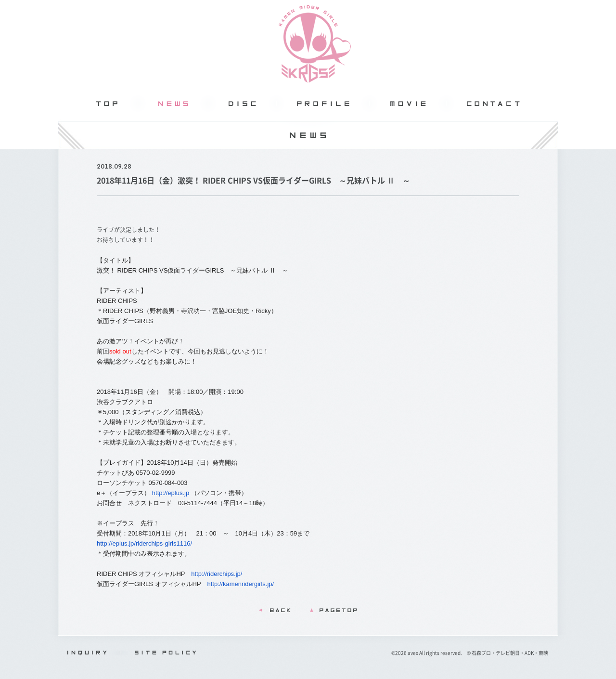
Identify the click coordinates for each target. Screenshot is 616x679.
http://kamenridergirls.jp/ (240, 584)
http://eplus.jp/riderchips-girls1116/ (144, 543)
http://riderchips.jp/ (217, 574)
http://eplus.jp (171, 493)
